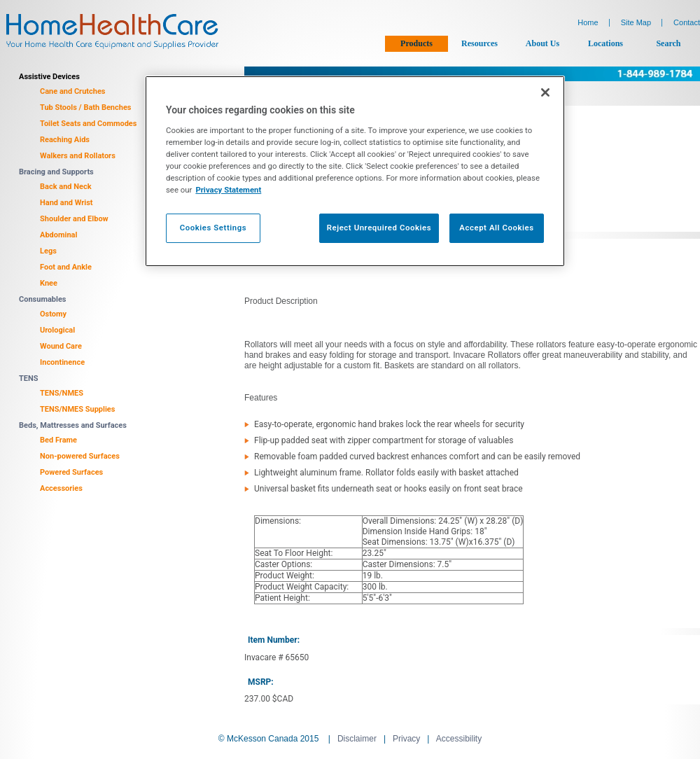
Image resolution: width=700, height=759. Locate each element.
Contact (687, 22)
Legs (48, 251)
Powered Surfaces (71, 472)
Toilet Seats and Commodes (88, 124)
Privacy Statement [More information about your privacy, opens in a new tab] (228, 190)
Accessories (61, 488)
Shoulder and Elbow (74, 219)
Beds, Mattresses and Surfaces (73, 425)
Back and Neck (66, 187)
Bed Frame (58, 440)
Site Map (636, 22)
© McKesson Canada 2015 (269, 739)
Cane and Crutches (73, 91)
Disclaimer (357, 739)
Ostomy (53, 314)
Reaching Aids (65, 140)
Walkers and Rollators (78, 156)
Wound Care (61, 346)
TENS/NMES (62, 393)
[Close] (545, 92)
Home (588, 22)
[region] (355, 171)
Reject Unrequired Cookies (379, 228)
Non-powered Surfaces (80, 456)
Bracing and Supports (56, 172)
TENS (29, 378)
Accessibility (459, 739)
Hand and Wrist (66, 203)
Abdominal (58, 235)
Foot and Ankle (66, 267)
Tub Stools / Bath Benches (86, 107)
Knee (49, 283)
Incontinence (62, 362)
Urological (57, 330)
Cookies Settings (213, 228)
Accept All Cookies (496, 228)
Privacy (406, 739)
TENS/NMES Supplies (77, 409)
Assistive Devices (49, 77)
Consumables (43, 299)
